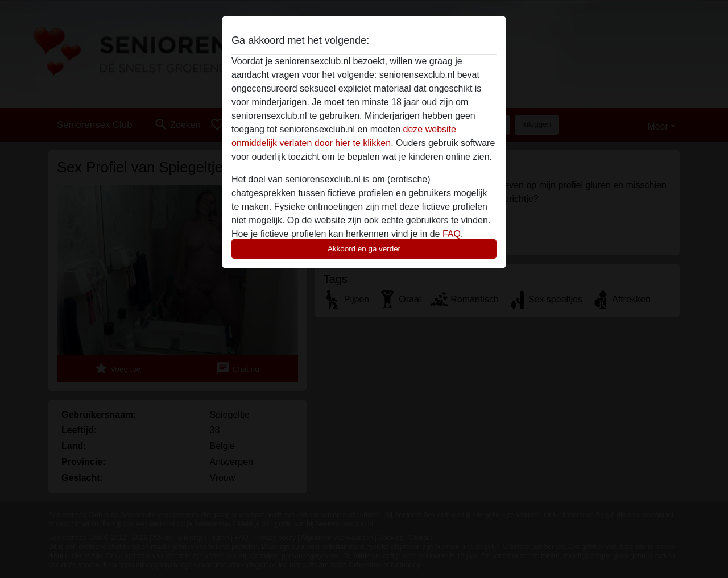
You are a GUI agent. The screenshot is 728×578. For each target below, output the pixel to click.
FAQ (452, 234)
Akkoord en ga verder (364, 249)
